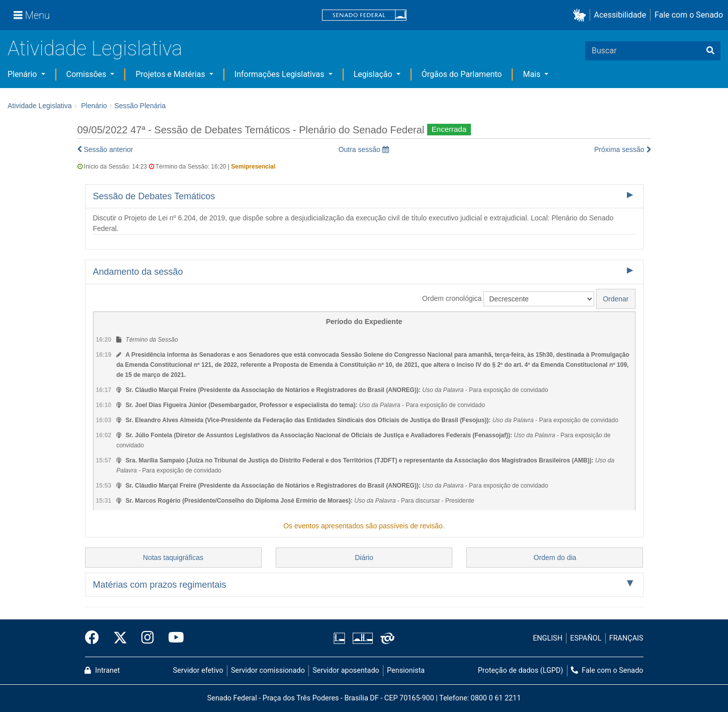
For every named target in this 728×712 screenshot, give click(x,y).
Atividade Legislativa (95, 49)
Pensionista (406, 670)
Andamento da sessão (138, 272)
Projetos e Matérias (171, 74)
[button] (581, 15)
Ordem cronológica (452, 298)
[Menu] (32, 15)
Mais (533, 74)
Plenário (23, 74)
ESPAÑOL (586, 638)
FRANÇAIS (626, 638)
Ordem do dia (555, 558)
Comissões (88, 74)
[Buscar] (710, 51)
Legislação (374, 74)
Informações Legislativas (280, 74)
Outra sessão (364, 149)
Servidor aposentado (346, 670)
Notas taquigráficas (173, 558)
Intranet (102, 670)
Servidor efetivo (198, 670)
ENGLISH (548, 638)
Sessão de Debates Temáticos (154, 196)
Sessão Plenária (140, 106)
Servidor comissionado (268, 670)
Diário (364, 558)
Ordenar (616, 299)
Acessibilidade (620, 15)
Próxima (623, 149)
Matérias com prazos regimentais (160, 585)
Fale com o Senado (689, 15)
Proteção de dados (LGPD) (521, 670)
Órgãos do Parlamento (462, 74)
